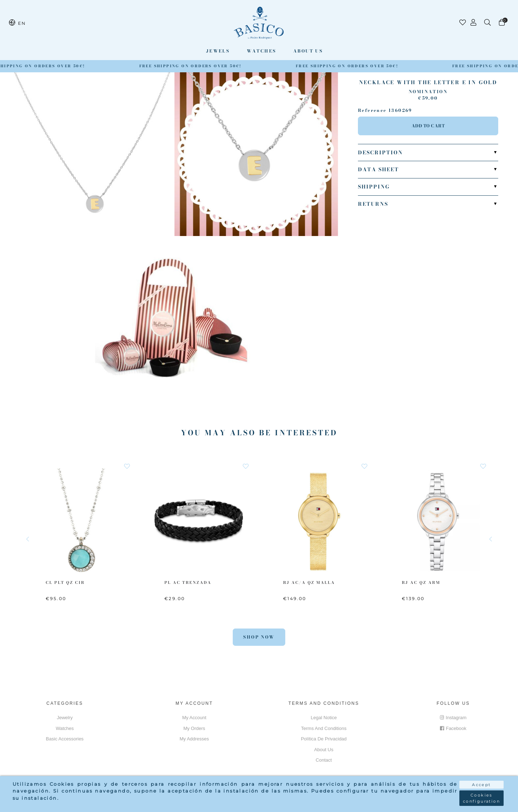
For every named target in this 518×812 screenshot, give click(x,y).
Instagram (453, 718)
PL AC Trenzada (188, 582)
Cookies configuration (481, 798)
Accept (481, 785)
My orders (194, 728)
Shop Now (259, 637)
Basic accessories (65, 739)
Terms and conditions (324, 728)
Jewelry (65, 718)
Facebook (453, 728)
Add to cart (428, 126)
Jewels (218, 51)
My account (194, 718)
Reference (372, 110)
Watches (262, 51)
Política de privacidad (324, 739)
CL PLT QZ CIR (65, 582)
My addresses (194, 739)
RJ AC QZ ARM (421, 582)
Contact (324, 760)
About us (308, 51)
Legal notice (324, 718)
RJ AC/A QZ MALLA (309, 582)
